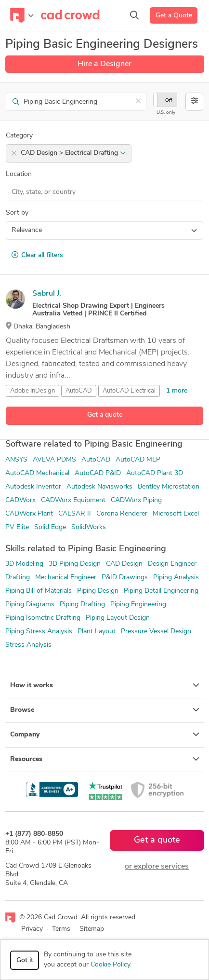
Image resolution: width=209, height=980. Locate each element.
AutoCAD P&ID (98, 473)
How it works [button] (105, 685)
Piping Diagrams (30, 605)
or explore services (157, 867)
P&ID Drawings (125, 578)
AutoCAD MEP (138, 460)
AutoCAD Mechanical (37, 473)
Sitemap (92, 929)
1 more (177, 391)
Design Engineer (172, 564)
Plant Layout (97, 632)
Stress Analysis (28, 645)
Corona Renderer (122, 514)
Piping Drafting (82, 605)
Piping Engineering (138, 605)
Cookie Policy (110, 965)
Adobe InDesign (33, 391)
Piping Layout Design (118, 618)
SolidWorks (89, 527)
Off (169, 101)
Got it (25, 960)
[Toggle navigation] (22, 15)
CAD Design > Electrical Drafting (73, 153)
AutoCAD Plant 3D (155, 473)
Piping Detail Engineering (161, 591)
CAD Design (124, 564)
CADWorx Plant (29, 514)
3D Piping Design (75, 564)
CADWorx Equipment (73, 500)
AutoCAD (79, 391)
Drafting (18, 578)
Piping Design (98, 591)
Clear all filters (37, 255)
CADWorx (20, 500)
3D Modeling (24, 564)
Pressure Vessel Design (156, 632)
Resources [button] (105, 759)
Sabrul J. (47, 294)
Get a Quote (174, 16)
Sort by (17, 213)
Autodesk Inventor (33, 487)
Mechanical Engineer (66, 578)
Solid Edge (50, 527)
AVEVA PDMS (54, 460)
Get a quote (105, 415)
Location (19, 174)
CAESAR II (75, 514)
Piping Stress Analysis (39, 632)
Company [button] (105, 735)
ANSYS (16, 460)
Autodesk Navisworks (99, 487)
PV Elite (17, 527)
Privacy (32, 929)
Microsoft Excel (176, 514)
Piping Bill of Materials (39, 591)
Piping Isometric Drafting (43, 618)
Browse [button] (105, 710)
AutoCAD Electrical (129, 391)
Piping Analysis (176, 578)
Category (19, 136)
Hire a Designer (104, 64)
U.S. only (166, 113)
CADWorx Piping (136, 500)
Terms (61, 929)
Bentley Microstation (169, 487)
